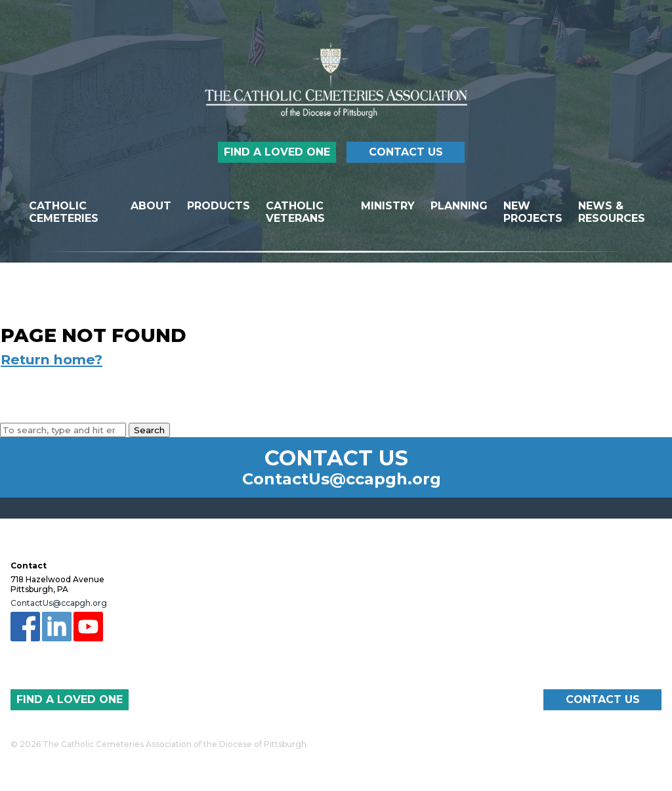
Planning (459, 206)
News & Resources (612, 212)
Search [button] (149, 430)
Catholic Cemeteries (64, 212)
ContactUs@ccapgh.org (342, 479)
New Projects (533, 212)
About (151, 206)
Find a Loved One (277, 152)
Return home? (52, 359)
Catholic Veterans (295, 212)
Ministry (388, 206)
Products (219, 206)
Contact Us (406, 152)
